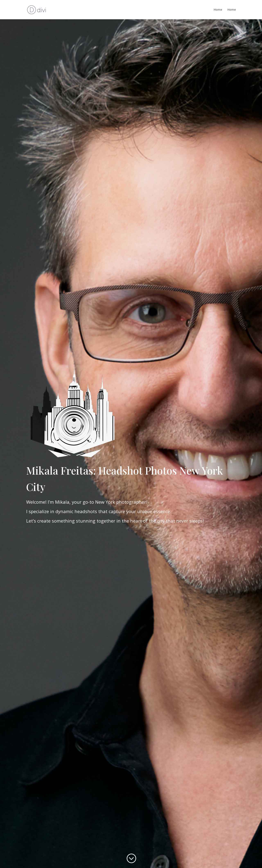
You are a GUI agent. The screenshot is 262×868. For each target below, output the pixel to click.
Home (218, 10)
